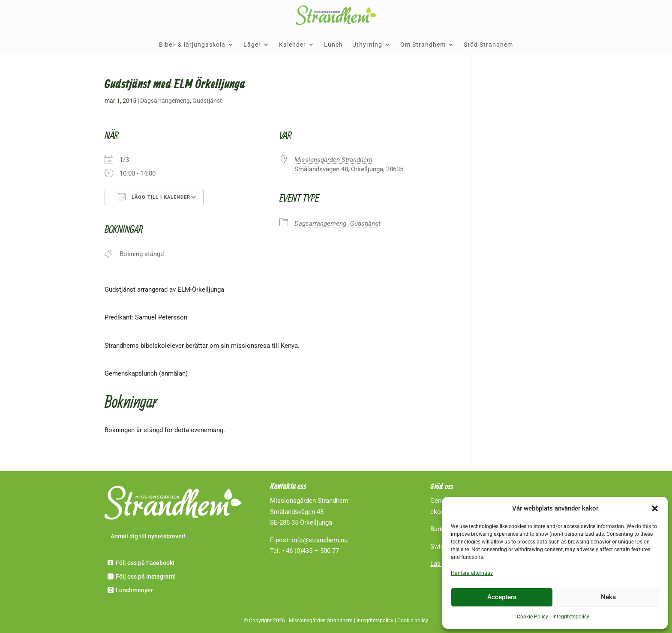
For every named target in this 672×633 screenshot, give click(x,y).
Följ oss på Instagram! (146, 576)
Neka (608, 597)
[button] (655, 508)
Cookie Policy (532, 617)
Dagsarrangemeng (165, 101)
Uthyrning (367, 45)
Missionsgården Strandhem (333, 160)
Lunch (333, 45)
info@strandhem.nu (320, 540)
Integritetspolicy (571, 617)
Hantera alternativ (472, 573)
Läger (252, 45)
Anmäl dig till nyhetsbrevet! (148, 536)
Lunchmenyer (134, 590)
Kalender (292, 45)
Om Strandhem (423, 45)
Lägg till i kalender (154, 197)
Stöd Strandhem (488, 45)
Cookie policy (413, 621)
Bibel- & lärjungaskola (192, 45)
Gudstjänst (207, 101)
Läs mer (442, 564)
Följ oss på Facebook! (145, 563)
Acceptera (502, 597)
